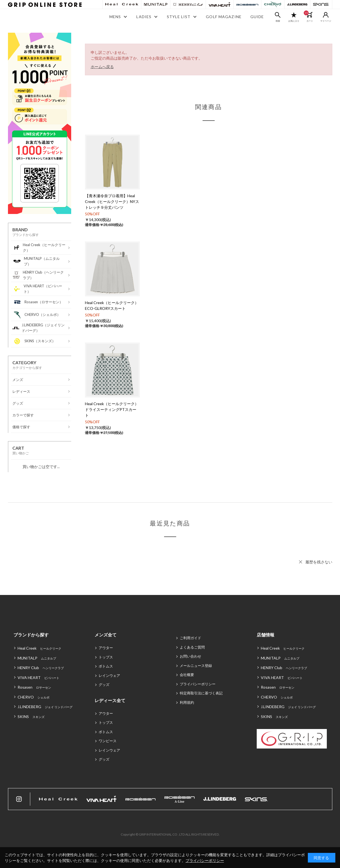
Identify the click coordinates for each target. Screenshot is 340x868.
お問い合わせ (190, 656)
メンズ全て (106, 635)
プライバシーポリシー (198, 684)
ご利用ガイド (190, 638)
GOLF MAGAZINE (224, 17)
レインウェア (109, 675)
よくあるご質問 (192, 647)
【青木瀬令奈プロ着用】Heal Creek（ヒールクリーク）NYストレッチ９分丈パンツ (112, 201)
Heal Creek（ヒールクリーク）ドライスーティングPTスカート (112, 409)
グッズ (104, 685)
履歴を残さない (319, 562)
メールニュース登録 (196, 666)
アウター (106, 648)
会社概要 (187, 675)
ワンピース (108, 741)
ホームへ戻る (102, 67)
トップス (106, 657)
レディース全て (110, 700)
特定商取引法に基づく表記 (201, 693)
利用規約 (187, 702)
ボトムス (106, 666)
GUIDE (257, 17)
